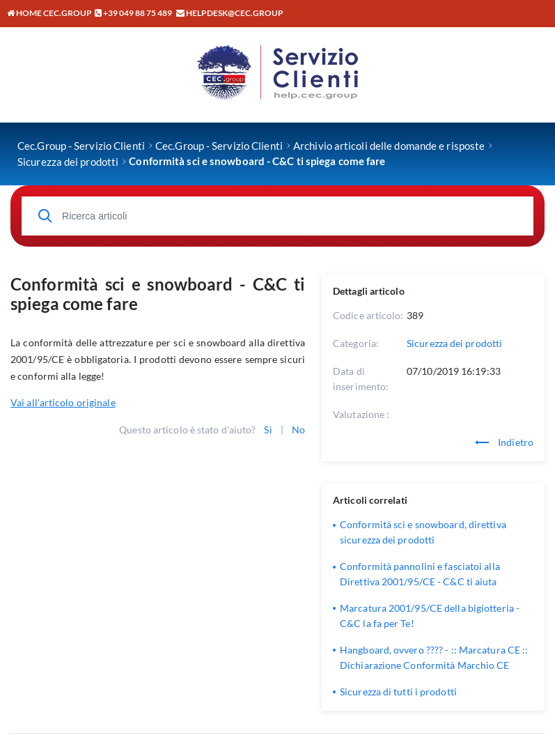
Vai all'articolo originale (63, 402)
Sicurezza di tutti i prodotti (398, 692)
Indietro (504, 442)
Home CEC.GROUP (49, 13)
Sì (268, 430)
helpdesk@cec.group (235, 13)
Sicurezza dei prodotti (454, 343)
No (298, 430)
